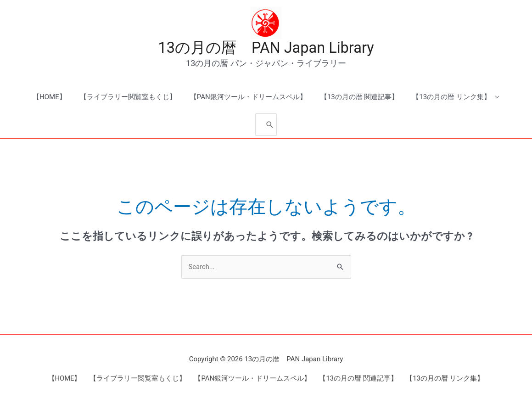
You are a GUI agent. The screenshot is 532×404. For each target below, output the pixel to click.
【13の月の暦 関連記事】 (360, 97)
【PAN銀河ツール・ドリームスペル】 (248, 97)
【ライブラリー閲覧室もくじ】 (128, 97)
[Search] (270, 125)
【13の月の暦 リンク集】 (451, 97)
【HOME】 (49, 97)
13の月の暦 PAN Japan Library (266, 48)
